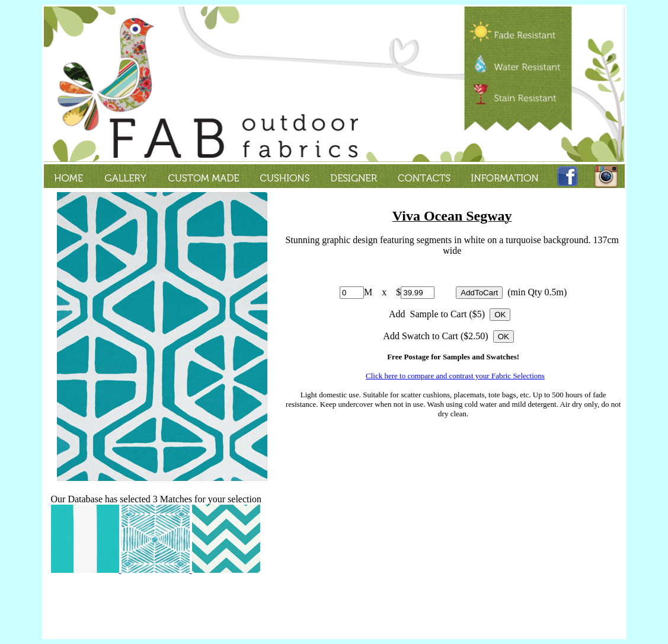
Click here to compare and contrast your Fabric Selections (455, 376)
